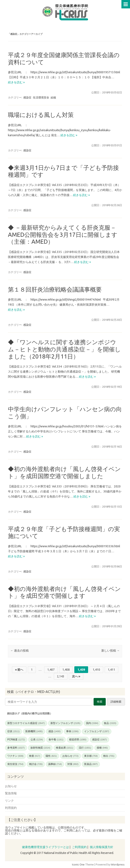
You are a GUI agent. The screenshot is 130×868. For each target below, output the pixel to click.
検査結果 (65, 748)
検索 (100, 702)
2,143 (61, 676)
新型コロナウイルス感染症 (26, 723)
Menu (126, 4)
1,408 (66, 670)
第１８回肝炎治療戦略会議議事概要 (55, 289)
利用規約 (11, 808)
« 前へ (19, 670)
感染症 (27, 97)
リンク (9, 801)
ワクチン (15, 756)
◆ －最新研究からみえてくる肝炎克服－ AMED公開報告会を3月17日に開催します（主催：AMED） (63, 234)
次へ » (76, 676)
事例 (72, 731)
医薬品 (91, 764)
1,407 (51, 670)
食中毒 (56, 740)
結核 (53, 97)
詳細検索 (116, 702)
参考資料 (16, 748)
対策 (73, 764)
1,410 (96, 670)
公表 (37, 740)
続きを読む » (16, 82)
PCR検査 (16, 740)
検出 (109, 756)
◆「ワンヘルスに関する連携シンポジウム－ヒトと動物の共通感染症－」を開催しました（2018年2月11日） (64, 349)
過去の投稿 (20, 651)
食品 (110, 723)
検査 (35, 756)
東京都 (91, 756)
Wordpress (118, 864)
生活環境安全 (41, 97)
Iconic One (78, 864)
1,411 (111, 670)
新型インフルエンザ (65, 723)
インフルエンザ (97, 731)
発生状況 (15, 764)
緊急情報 (11, 793)
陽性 (51, 756)
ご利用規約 (79, 847)
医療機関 (34, 731)
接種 (102, 748)
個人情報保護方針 (102, 847)
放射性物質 (40, 748)
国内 (92, 723)
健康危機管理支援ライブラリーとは (45, 847)
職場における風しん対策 (41, 115)
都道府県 (78, 740)
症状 (14, 731)
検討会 (36, 764)
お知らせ (70, 756)
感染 (55, 731)
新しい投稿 (110, 651)
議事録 (55, 764)
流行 (85, 748)
